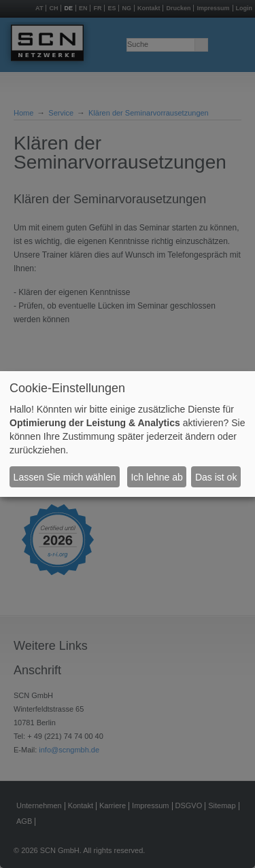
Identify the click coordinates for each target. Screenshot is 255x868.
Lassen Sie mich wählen (65, 477)
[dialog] (128, 434)
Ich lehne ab (156, 477)
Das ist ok (216, 477)
